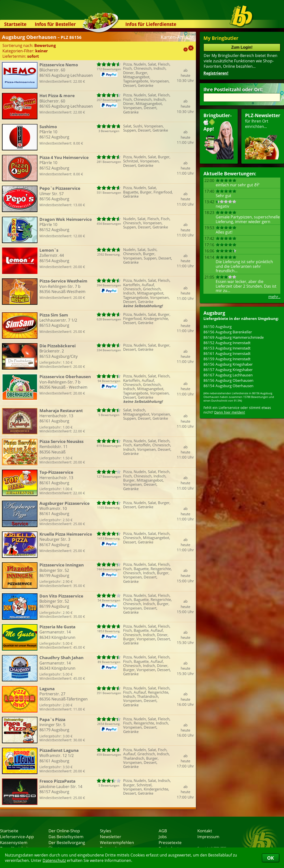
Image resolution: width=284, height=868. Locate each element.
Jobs (163, 836)
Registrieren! (216, 73)
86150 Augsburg (218, 327)
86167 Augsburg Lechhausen (228, 375)
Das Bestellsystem (66, 836)
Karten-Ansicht (177, 37)
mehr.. (274, 297)
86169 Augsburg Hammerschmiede (234, 337)
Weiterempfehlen (117, 842)
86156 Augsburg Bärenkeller (228, 332)
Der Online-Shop (64, 831)
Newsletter (111, 836)
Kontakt (205, 831)
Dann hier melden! (230, 412)
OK (271, 858)
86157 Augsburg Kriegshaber (228, 370)
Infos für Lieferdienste (151, 24)
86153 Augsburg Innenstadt (227, 348)
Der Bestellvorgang (67, 842)
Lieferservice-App (17, 836)
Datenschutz (54, 860)
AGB (163, 831)
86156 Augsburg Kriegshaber (228, 364)
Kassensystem (14, 842)
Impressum (208, 836)
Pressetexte (170, 842)
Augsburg (214, 313)
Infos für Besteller (55, 24)
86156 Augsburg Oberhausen (228, 380)
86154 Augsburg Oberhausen (228, 386)
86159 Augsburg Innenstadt (227, 359)
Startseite (15, 24)
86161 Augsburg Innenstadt (227, 353)
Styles (106, 831)
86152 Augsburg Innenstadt (227, 343)
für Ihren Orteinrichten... (263, 136)
